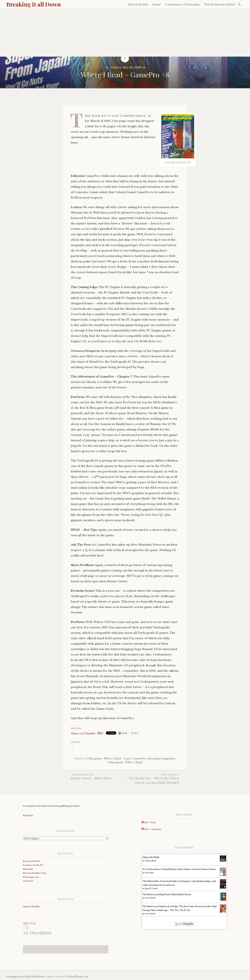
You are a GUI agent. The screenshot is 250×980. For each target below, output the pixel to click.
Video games (94, 759)
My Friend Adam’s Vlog (35, 873)
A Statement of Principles (182, 4)
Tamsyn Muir (151, 861)
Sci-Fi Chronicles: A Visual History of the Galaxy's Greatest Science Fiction (179, 869)
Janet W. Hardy (151, 889)
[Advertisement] (125, 33)
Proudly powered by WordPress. (26, 977)
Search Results (138, 4)
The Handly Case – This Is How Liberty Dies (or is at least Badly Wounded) (152, 779)
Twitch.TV (28, 881)
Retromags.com (31, 877)
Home (157, 4)
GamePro (139, 759)
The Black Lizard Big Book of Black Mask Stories (167, 894)
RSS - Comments (151, 829)
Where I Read (112, 759)
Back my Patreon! (32, 861)
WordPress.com (79, 977)
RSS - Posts (149, 823)
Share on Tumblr (83, 733)
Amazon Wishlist (31, 907)
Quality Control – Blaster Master (98, 777)
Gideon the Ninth (151, 857)
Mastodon (28, 815)
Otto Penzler (150, 898)
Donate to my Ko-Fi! (33, 865)
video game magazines (161, 759)
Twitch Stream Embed (220, 4)
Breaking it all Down (34, 4)
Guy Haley (149, 873)
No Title (29, 923)
